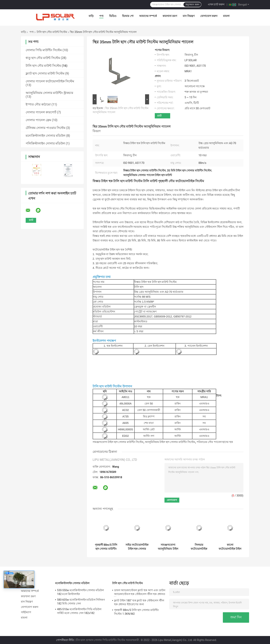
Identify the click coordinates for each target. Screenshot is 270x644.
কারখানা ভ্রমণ (170, 16)
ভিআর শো (128, 16)
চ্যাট (159, 116)
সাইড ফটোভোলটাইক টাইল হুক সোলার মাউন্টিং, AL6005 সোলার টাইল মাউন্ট (137, 547)
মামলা (226, 16)
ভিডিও (113, 16)
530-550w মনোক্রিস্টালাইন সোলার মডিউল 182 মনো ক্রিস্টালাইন (81, 592)
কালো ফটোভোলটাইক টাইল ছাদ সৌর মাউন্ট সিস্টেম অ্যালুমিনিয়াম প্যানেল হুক (230, 547)
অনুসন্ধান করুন (192, 5)
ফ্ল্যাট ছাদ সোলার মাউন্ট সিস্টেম (45, 73)
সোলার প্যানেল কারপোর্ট (41, 112)
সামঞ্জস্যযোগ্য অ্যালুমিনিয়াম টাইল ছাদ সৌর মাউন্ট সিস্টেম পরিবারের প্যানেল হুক (168, 547)
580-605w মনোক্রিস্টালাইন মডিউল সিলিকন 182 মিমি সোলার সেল (81, 602)
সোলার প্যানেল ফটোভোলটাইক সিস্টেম (50, 81)
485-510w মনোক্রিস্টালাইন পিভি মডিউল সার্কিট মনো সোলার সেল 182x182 (79, 611)
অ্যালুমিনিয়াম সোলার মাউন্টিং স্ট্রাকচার (49, 93)
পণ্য (101, 16)
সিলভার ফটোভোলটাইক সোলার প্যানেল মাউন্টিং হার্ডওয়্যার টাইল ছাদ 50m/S (199, 547)
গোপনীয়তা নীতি (65, 640)
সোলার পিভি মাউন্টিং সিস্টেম (44, 50)
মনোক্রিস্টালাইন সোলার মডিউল (46, 136)
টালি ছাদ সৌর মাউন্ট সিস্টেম (52, 32)
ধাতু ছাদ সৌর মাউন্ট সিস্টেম (43, 58)
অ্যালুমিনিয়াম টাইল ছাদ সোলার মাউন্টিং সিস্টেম (170, 442)
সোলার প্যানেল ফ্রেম (38, 120)
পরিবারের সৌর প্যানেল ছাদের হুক (215, 442)
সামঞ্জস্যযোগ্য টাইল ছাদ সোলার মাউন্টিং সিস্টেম (118, 442)
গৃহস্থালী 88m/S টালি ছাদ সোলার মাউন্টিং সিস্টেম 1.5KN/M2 (106, 547)
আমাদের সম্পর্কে (148, 16)
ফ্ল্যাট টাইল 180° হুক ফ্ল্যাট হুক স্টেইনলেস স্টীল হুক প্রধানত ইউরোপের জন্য (139, 602)
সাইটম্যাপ (26, 612)
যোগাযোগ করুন (209, 16)
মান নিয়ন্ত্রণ (189, 16)
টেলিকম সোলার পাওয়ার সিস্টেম (46, 128)
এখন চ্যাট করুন (216, 4)
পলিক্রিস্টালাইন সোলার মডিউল (45, 143)
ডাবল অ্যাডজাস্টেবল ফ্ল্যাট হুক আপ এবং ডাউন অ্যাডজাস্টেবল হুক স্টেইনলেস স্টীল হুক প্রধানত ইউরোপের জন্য (140, 593)
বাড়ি (91, 16)
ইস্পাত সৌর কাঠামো (38, 104)
